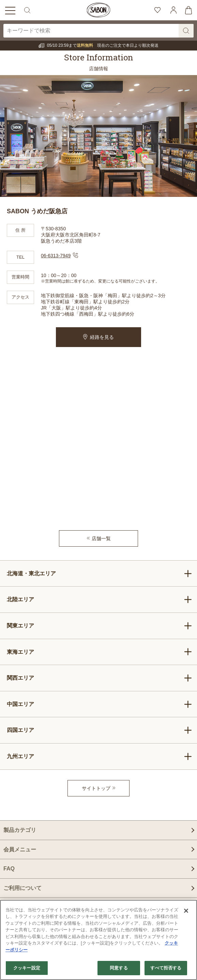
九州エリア (99, 756)
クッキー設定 (27, 968)
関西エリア (99, 678)
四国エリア (99, 730)
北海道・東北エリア (99, 574)
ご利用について (22, 888)
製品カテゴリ (20, 830)
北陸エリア (99, 600)
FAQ (9, 869)
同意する (119, 968)
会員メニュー (20, 849)
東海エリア (99, 652)
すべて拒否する (166, 968)
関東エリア (99, 626)
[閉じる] (186, 911)
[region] (98, 940)
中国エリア (99, 704)
